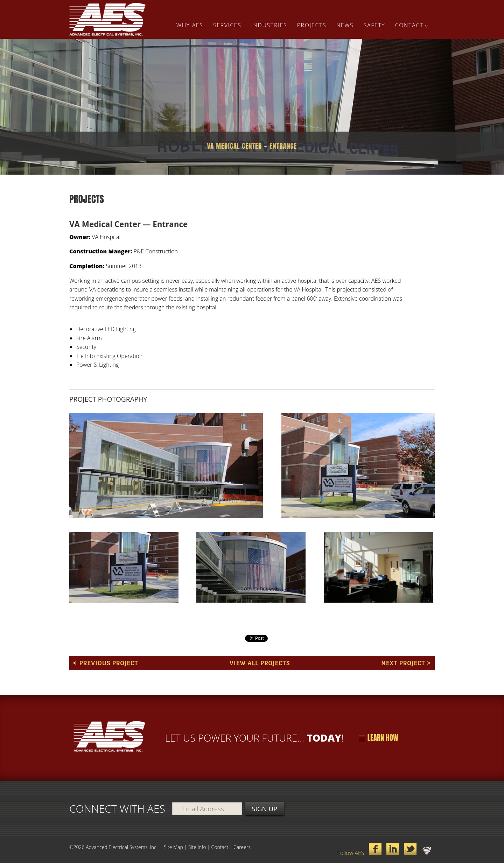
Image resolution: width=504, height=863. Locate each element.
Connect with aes (117, 808)
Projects (312, 25)
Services (227, 25)
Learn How (379, 738)
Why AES (190, 25)
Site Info (197, 847)
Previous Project (108, 663)
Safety (374, 25)
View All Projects (259, 663)
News (345, 25)
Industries (269, 25)
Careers (242, 847)
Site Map (173, 847)
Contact (409, 25)
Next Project (403, 663)
